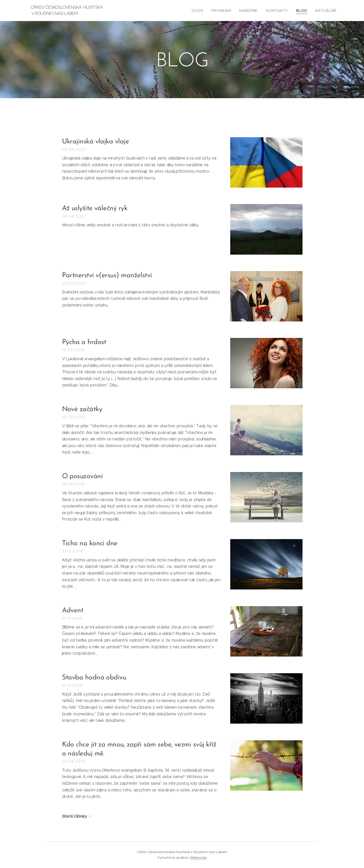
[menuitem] (209, 11)
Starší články (74, 816)
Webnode (198, 858)
